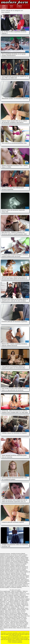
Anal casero (18, 599)
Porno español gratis (5, 591)
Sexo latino (22, 600)
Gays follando (18, 606)
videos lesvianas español (21, 582)
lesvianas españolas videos (22, 560)
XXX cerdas (6, 603)
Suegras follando (15, 607)
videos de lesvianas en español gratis (9, 576)
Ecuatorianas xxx (15, 626)
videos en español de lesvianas (12, 580)
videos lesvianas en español (7, 582)
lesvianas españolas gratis (22, 559)
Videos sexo (24, 616)
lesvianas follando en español (20, 561)
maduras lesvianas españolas (7, 567)
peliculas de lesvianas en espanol (13, 568)
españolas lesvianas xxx (6, 555)
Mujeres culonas (22, 617)
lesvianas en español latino (7, 557)
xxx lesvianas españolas (16, 588)
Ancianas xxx (6, 626)
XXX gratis (5, 616)
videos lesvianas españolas (7, 584)
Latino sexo (6, 600)
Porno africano (10, 596)
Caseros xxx (8, 594)
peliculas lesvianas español (7, 571)
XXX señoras (17, 604)
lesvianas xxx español (21, 564)
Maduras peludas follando (11, 615)
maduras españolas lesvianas (18, 565)
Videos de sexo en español (7, 598)
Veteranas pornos (4, 613)
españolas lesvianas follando (18, 554)
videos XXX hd (21, 612)
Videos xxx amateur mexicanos (8, 625)
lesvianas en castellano (21, 556)
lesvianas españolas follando (7, 559)
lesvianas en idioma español (21, 557)
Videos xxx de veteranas (11, 612)
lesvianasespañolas (5, 565)
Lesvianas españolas (14, 3)
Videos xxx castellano (5, 619)
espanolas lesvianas (5, 554)
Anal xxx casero (16, 611)
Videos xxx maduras (9, 599)
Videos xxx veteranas (10, 624)
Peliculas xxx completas (15, 613)
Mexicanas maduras (15, 603)
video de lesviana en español (12, 572)
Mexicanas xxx (9, 620)
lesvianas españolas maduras (7, 560)
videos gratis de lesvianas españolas (20, 581)
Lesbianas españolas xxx (14, 602)
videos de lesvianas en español (19, 574)
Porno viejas (17, 596)
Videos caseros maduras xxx (19, 594)
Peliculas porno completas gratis (19, 621)
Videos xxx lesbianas (17, 591)
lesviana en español (18, 555)
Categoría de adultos (19, 6)
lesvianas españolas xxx (6, 561)
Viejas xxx (3, 604)
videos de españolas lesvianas (13, 573)
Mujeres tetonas (12, 610)
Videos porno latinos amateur (12, 593)
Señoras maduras (14, 600)
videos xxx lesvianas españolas (19, 586)
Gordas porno (24, 603)
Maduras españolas (19, 598)
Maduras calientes (16, 619)
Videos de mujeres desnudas (17, 623)
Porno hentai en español (22, 624)
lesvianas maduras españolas (7, 564)
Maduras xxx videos (22, 628)
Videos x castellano (9, 606)
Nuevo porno (12, 6)
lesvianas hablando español (21, 563)
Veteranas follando (21, 610)
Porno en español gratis (14, 616)
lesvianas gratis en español (7, 563)
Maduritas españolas (13, 595)
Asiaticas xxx (7, 607)
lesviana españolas (9, 556)
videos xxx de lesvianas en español (13, 585)
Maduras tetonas (13, 617)
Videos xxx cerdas (5, 623)
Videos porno (8, 611)
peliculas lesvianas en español (18, 569)
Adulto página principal (4, 7)
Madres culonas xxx (5, 621)
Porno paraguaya (12, 608)
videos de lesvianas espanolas (17, 577)
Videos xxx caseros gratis (20, 620)
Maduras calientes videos (10, 628)
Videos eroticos (9, 604)
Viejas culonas (21, 608)
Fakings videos (24, 596)
